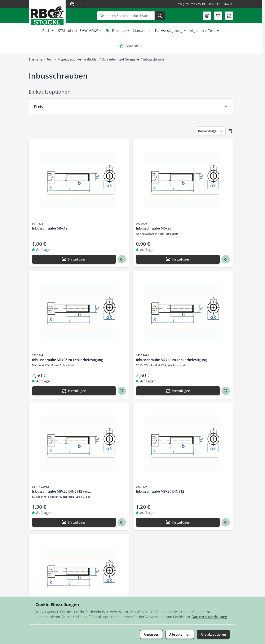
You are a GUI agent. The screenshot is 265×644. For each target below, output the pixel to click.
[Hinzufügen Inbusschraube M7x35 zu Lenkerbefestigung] (74, 391)
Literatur (142, 31)
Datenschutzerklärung (209, 617)
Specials (131, 46)
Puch (48, 31)
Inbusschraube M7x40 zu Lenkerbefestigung (171, 360)
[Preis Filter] (131, 107)
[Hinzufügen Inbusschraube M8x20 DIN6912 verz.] (74, 522)
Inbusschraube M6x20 (154, 228)
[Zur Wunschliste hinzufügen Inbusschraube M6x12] (122, 259)
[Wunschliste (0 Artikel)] (218, 16)
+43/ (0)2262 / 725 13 (190, 4)
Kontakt (214, 4)
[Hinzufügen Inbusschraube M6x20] (178, 259)
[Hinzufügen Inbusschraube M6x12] (74, 259)
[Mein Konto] (207, 16)
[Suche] (160, 16)
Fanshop (118, 31)
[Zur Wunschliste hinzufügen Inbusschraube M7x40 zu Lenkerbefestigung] (226, 391)
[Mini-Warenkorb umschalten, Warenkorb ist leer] (229, 16)
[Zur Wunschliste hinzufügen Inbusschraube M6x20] (226, 259)
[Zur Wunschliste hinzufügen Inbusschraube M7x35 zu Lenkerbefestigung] (122, 391)
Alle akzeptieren (213, 634)
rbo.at (228, 4)
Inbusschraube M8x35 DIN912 (160, 491)
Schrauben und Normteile (121, 59)
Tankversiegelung (171, 31)
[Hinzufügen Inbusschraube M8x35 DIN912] (178, 522)
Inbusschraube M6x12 (50, 228)
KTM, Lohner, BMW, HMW (80, 31)
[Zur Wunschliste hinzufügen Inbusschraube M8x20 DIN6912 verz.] (122, 522)
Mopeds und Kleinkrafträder (78, 59)
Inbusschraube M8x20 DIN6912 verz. (61, 491)
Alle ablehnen (180, 634)
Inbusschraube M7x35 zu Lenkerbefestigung (67, 360)
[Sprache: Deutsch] (80, 4)
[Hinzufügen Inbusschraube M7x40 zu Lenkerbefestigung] (178, 391)
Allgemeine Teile (205, 31)
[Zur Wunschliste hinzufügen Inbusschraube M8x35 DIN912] (226, 522)
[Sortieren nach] (210, 131)
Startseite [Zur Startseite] (35, 59)
